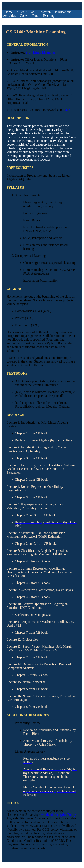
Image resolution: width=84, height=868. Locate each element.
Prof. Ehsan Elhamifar (41, 52)
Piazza (67, 110)
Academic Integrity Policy (58, 815)
